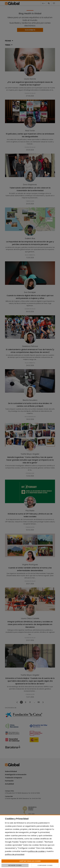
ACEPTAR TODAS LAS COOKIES (30, 861)
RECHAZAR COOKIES (15, 865)
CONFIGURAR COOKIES (45, 865)
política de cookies (36, 851)
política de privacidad (15, 854)
